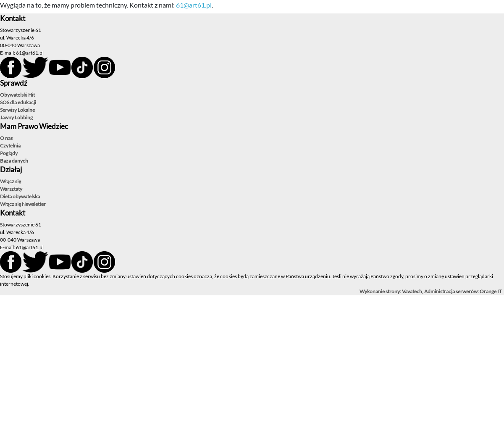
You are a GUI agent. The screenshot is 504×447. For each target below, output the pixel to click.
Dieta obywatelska (20, 196)
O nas (6, 138)
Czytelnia (10, 146)
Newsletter (34, 204)
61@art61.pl (194, 5)
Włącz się (10, 181)
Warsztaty (11, 189)
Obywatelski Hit (17, 95)
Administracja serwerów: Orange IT (463, 291)
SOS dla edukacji (18, 102)
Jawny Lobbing (16, 117)
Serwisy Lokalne (17, 110)
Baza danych (14, 161)
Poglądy (9, 153)
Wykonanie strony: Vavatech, (392, 291)
